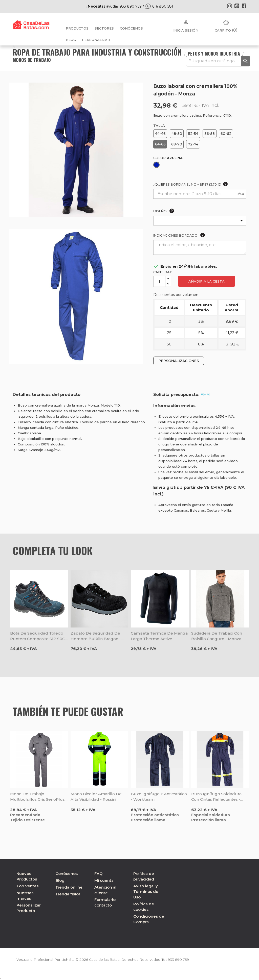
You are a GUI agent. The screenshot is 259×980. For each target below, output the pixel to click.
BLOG (71, 40)
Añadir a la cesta (207, 281)
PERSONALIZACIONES (179, 361)
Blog (60, 880)
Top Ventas (27, 886)
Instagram (229, 6)
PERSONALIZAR (96, 40)
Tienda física (68, 894)
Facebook (244, 6)
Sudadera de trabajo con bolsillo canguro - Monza (217, 636)
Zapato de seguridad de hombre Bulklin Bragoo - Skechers (96, 636)
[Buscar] (218, 61)
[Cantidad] (159, 281)
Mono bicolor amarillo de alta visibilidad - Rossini (96, 797)
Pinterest (237, 6)
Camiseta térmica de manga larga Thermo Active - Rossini (159, 636)
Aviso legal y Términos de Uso (146, 891)
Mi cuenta (104, 880)
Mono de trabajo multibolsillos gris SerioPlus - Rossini (39, 797)
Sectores (104, 28)
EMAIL (207, 395)
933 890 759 (180, 960)
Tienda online (69, 887)
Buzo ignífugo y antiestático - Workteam (159, 797)
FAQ (99, 874)
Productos (77, 28)
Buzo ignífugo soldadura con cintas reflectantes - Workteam (216, 797)
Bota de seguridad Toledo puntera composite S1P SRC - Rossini (39, 636)
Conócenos (131, 28)
